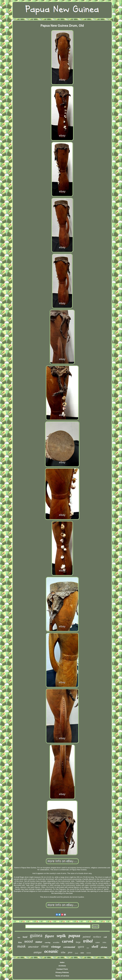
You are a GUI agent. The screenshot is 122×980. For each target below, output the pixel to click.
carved (68, 941)
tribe (63, 952)
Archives (62, 966)
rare (88, 948)
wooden (56, 942)
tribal (88, 941)
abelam (104, 947)
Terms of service (62, 976)
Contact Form (62, 969)
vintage (56, 947)
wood (29, 941)
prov (70, 952)
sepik (61, 936)
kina (20, 942)
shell (95, 947)
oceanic (51, 951)
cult (105, 937)
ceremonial (69, 947)
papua (74, 936)
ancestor (33, 947)
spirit (81, 947)
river (45, 946)
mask (21, 946)
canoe (98, 942)
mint (82, 953)
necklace (97, 937)
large (78, 942)
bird (19, 937)
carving (48, 942)
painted (87, 937)
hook (76, 953)
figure (50, 936)
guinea (36, 935)
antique (38, 952)
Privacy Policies (62, 972)
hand (25, 937)
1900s (104, 942)
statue (39, 942)
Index (62, 962)
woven (89, 953)
